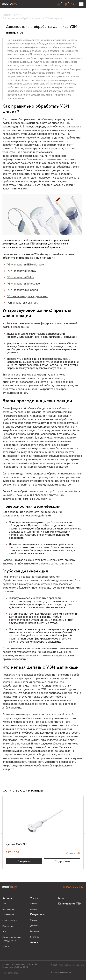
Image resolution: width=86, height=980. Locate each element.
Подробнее (62, 861)
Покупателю (38, 914)
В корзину (24, 861)
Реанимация (8, 926)
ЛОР (4, 931)
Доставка (35, 926)
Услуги (34, 898)
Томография (8, 915)
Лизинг (34, 904)
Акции (34, 942)
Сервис (34, 909)
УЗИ (4, 904)
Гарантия (35, 931)
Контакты (35, 937)
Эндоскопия (8, 909)
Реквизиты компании (61, 972)
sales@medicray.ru (11, 973)
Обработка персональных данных (67, 965)
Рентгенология (10, 920)
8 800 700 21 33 (73, 887)
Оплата (34, 920)
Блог (17, 15)
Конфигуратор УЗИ (70, 904)
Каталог (7, 898)
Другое (6, 946)
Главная (7, 15)
